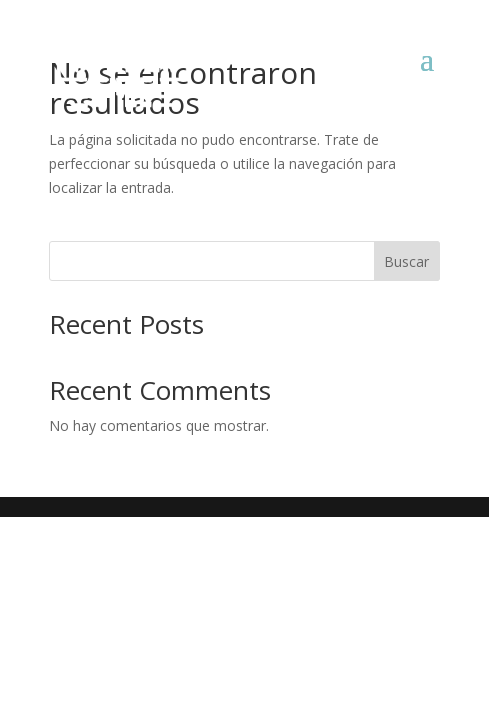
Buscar (406, 261)
